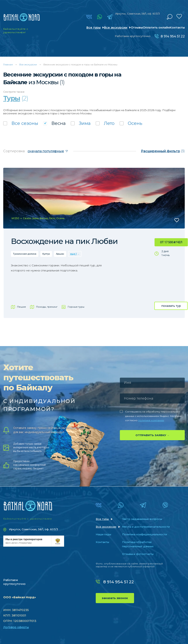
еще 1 (73, 254)
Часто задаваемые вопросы (142, 519)
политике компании (151, 420)
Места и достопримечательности (146, 527)
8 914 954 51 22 (173, 36)
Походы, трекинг (47, 307)
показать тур (171, 306)
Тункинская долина (25, 254)
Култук (46, 254)
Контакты (177, 28)
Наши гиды (103, 534)
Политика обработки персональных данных (138, 544)
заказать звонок (115, 598)
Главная (8, 64)
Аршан (60, 254)
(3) (163, 151)
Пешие (21, 307)
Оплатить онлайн (156, 28)
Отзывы (137, 28)
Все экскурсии (116, 28)
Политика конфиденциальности (144, 534)
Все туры (93, 28)
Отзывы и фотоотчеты (138, 554)
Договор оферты (16, 627)
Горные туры (76, 307)
